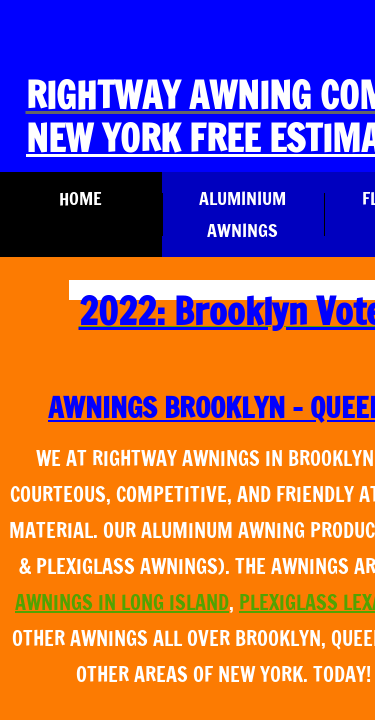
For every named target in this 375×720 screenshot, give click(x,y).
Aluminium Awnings (242, 214)
